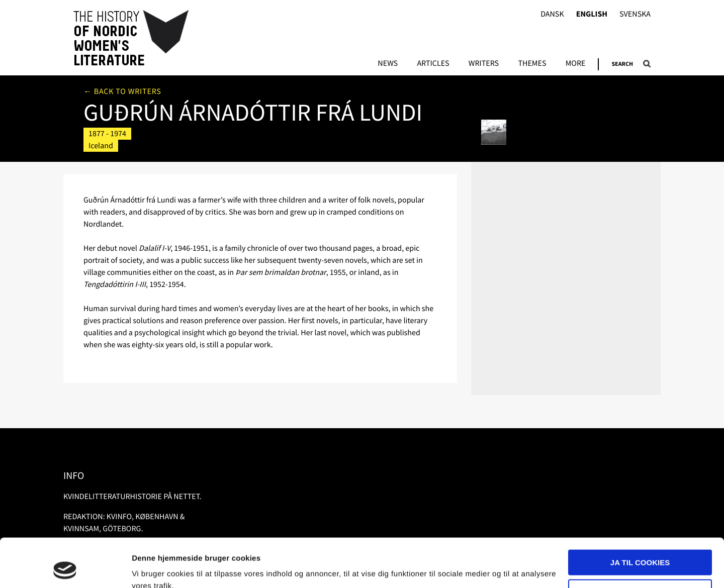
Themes (532, 64)
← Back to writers (122, 91)
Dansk (552, 14)
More (576, 64)
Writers (484, 64)
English (592, 14)
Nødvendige (640, 546)
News (388, 64)
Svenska (635, 14)
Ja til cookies (640, 517)
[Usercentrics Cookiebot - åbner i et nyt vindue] (65, 568)
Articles (433, 64)
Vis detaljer (152, 568)
